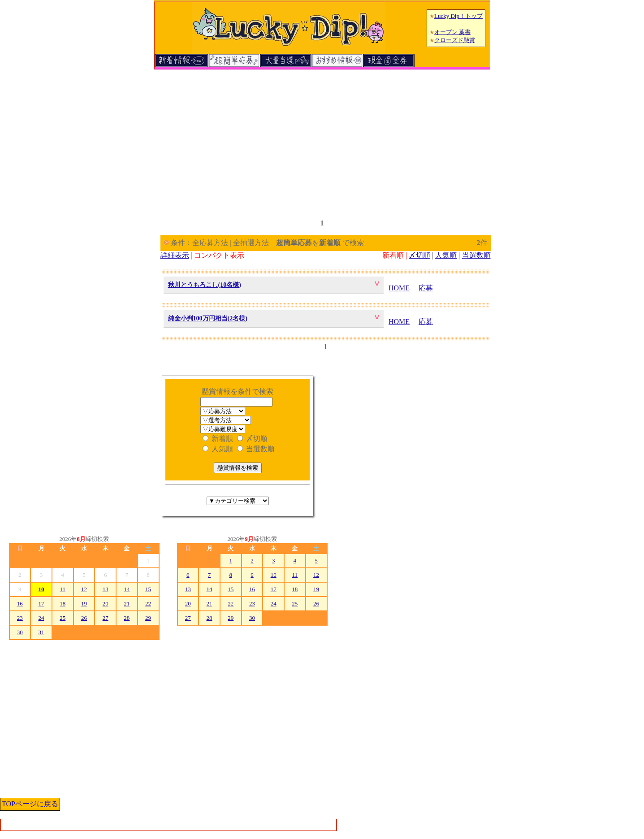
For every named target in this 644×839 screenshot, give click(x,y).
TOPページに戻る (30, 804)
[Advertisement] (322, 140)
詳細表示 (175, 255)
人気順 (446, 255)
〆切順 (419, 255)
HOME (399, 288)
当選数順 (476, 255)
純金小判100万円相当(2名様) (208, 318)
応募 (426, 288)
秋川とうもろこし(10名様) (205, 285)
